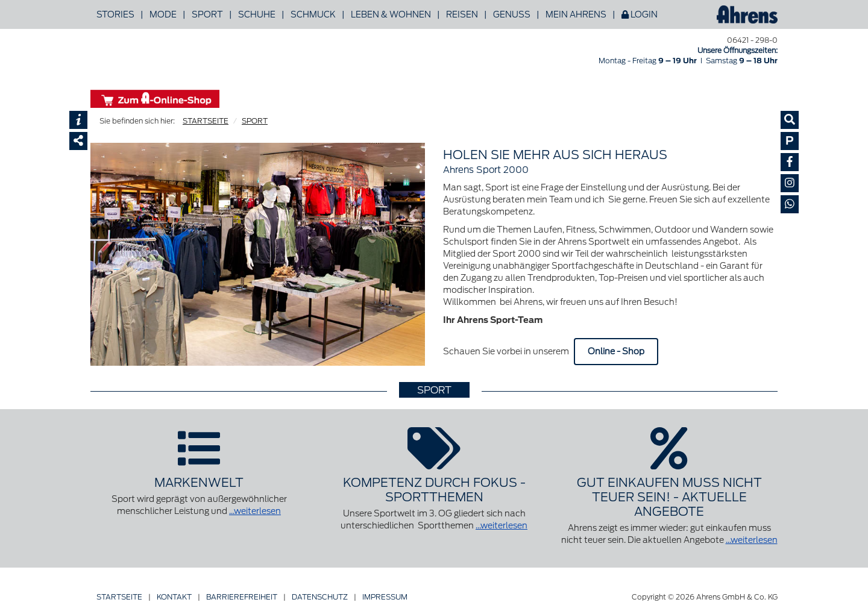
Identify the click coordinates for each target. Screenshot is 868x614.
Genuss (512, 14)
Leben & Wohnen (391, 14)
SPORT (255, 121)
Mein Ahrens (576, 14)
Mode (163, 14)
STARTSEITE (206, 121)
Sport (207, 14)
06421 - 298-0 (752, 40)
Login (640, 14)
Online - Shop (616, 351)
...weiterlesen (255, 511)
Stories (115, 14)
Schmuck (313, 14)
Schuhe (257, 14)
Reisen (462, 14)
